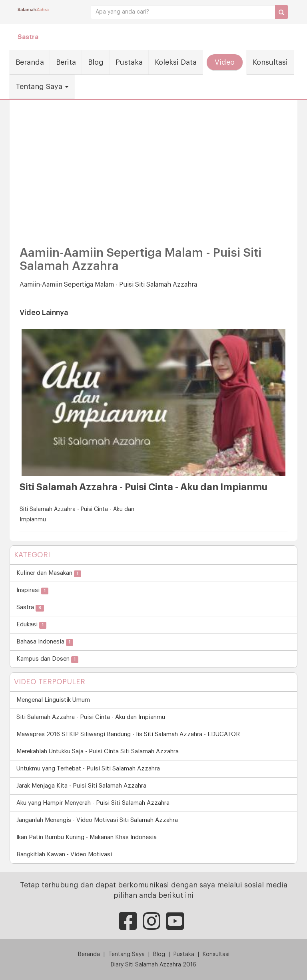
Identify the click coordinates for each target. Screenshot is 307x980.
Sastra (28, 37)
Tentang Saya (42, 87)
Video (225, 62)
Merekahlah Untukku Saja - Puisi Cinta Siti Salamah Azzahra (98, 751)
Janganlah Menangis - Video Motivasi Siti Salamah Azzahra (97, 820)
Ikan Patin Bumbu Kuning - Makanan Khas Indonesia (87, 837)
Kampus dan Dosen (47, 659)
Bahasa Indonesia (45, 642)
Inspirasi (32, 591)
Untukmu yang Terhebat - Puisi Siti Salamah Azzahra (88, 769)
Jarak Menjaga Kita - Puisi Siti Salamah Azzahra (81, 786)
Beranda (30, 62)
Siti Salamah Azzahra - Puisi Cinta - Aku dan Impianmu (91, 717)
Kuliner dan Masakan (49, 573)
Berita (66, 62)
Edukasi (31, 625)
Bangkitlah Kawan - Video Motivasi (64, 854)
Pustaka (129, 62)
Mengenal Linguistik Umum (53, 700)
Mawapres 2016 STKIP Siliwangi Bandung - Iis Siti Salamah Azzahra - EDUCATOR (128, 734)
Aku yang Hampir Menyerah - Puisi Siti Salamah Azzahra (93, 803)
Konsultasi (270, 62)
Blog (96, 62)
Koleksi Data (176, 62)
